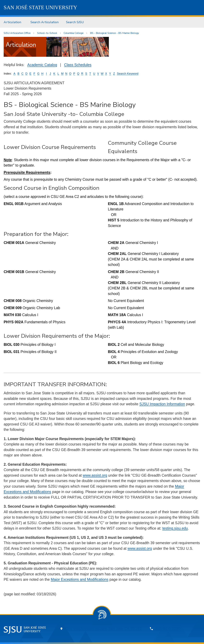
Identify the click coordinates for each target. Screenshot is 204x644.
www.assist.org (95, 475)
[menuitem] (13, 22)
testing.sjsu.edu (175, 528)
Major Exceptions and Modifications (80, 579)
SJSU (40, 7)
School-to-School (47, 33)
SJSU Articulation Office (17, 33)
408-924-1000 (168, 629)
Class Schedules (78, 65)
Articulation (12, 22)
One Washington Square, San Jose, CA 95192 (104, 629)
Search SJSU (75, 22)
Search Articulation (45, 22)
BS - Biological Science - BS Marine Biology (115, 33)
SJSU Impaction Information (162, 404)
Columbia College (74, 33)
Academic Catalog (42, 65)
